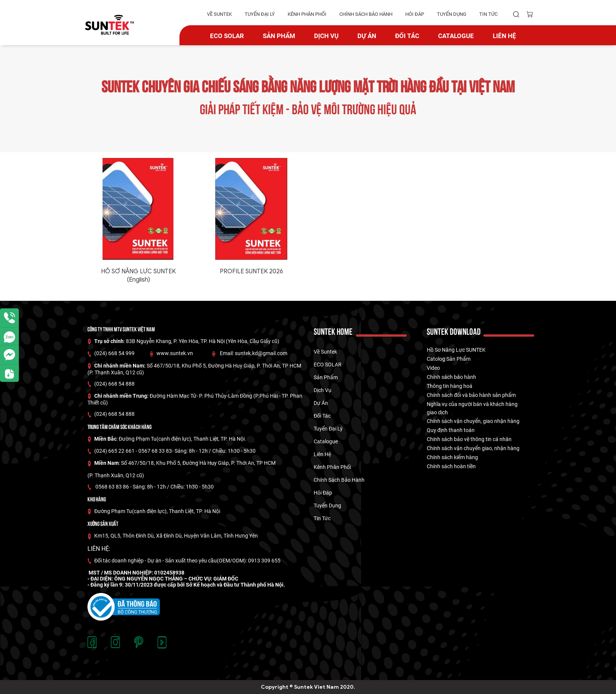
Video (433, 368)
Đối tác (407, 36)
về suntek (219, 14)
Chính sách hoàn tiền (451, 466)
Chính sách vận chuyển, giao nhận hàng (473, 421)
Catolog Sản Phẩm (449, 359)
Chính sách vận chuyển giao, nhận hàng (473, 448)
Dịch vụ (326, 36)
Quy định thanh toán (451, 430)
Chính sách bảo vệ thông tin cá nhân (469, 439)
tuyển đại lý (260, 14)
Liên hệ (504, 36)
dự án (367, 36)
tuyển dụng (452, 14)
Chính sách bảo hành (451, 377)
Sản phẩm (279, 36)
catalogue (456, 36)
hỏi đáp (415, 14)
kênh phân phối (307, 14)
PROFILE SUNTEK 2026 (251, 271)
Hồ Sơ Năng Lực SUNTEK (456, 350)
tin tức (488, 14)
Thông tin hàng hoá (450, 386)
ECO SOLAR (227, 36)
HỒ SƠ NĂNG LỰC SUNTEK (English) (138, 276)
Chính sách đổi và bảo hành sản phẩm (471, 395)
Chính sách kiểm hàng (452, 457)
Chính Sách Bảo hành (366, 14)
